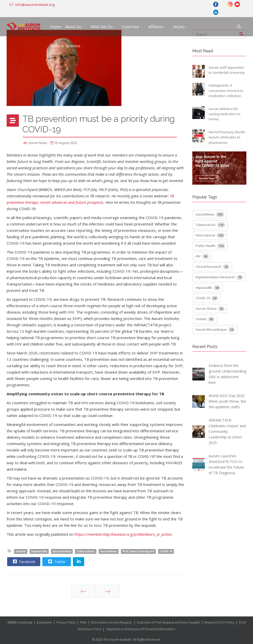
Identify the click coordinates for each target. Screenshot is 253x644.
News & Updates (65, 46)
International (62, 551)
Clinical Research (213, 267)
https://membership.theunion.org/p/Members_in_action (123, 534)
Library (179, 27)
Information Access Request (111, 622)
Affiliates (156, 27)
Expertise (130, 27)
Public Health (210, 246)
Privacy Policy (66, 622)
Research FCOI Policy (219, 622)
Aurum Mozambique (215, 330)
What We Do (102, 27)
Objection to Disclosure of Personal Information (141, 629)
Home (55, 27)
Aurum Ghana (210, 309)
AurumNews (109, 551)
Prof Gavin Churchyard (138, 551)
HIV (202, 256)
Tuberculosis (86, 551)
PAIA (83, 622)
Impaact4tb (39, 551)
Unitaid (21, 551)
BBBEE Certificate (20, 622)
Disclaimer (44, 622)
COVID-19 (166, 551)
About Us (73, 27)
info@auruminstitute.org (35, 5)
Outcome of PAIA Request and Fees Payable (168, 622)
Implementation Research (219, 277)
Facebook (23, 562)
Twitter (56, 562)
